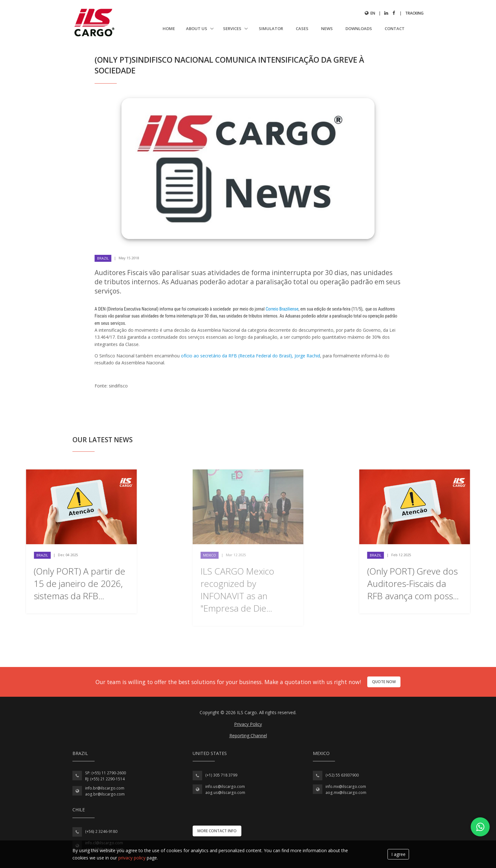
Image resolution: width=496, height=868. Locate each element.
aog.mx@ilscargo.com (346, 793)
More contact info (217, 831)
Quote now (384, 682)
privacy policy (132, 858)
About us (197, 28)
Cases (302, 28)
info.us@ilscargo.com (225, 786)
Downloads (359, 28)
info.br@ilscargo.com (105, 788)
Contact (395, 28)
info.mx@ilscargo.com (346, 786)
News (327, 28)
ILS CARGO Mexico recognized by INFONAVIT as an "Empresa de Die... (237, 590)
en (370, 13)
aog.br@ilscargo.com (105, 794)
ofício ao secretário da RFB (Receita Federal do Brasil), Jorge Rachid (251, 356)
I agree (398, 854)
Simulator (271, 28)
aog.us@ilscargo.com (225, 793)
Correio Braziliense (282, 309)
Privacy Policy (248, 724)
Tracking (414, 13)
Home (169, 28)
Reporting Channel (248, 736)
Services (233, 28)
